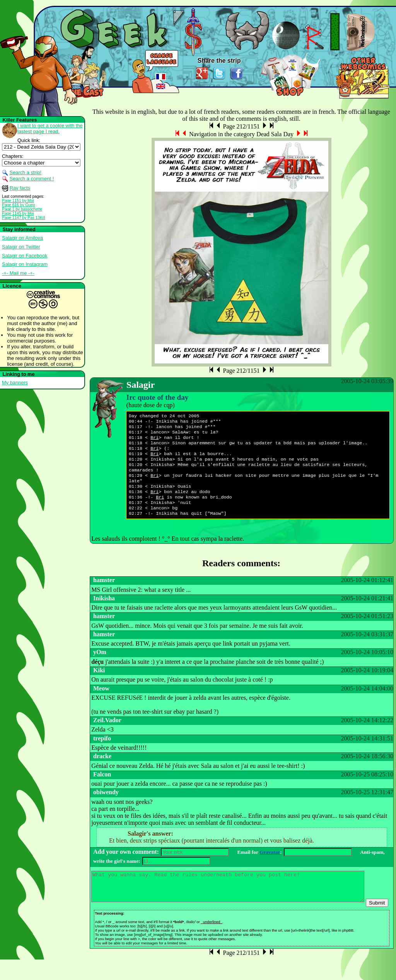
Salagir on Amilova (22, 238)
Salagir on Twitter (21, 247)
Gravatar (270, 867)
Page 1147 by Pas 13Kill (24, 218)
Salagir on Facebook (25, 256)
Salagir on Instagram (25, 264)
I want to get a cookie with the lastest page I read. (50, 128)
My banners (15, 383)
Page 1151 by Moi (18, 201)
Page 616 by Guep (18, 205)
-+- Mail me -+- (18, 273)
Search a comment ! (32, 179)
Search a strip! (26, 172)
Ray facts (20, 188)
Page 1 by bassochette (22, 209)
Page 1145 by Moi (18, 213)
